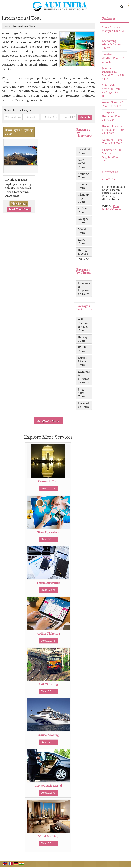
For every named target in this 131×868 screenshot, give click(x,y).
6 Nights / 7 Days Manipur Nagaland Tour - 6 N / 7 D (112, 155)
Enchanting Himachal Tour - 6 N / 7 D (112, 45)
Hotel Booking (48, 836)
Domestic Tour (48, 481)
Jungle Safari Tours (82, 393)
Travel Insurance (48, 583)
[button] (112, 208)
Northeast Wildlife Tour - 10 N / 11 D (113, 58)
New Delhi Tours (82, 164)
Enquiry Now (48, 421)
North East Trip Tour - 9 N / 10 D (112, 142)
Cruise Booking (48, 735)
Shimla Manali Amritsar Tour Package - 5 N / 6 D (112, 91)
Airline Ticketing (48, 634)
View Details (19, 204)
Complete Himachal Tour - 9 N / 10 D (112, 116)
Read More (48, 489)
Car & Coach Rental (48, 786)
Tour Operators (48, 532)
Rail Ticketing (48, 684)
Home (7, 26)
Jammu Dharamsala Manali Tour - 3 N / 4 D (113, 74)
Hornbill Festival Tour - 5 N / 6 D (112, 104)
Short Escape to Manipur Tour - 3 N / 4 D (113, 31)
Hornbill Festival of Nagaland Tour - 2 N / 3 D (113, 130)
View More (86, 259)
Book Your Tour (19, 209)
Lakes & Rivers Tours (83, 361)
